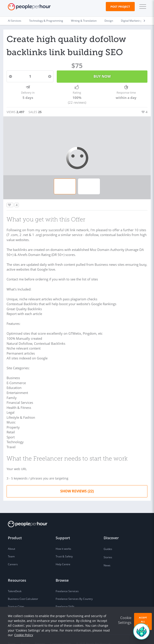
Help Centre (63, 556)
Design (109, 21)
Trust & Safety (64, 548)
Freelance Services (67, 582)
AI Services (15, 21)
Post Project (120, 7)
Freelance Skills (65, 598)
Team (11, 548)
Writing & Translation (84, 21)
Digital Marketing (131, 21)
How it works (63, 540)
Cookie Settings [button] (125, 620)
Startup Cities (16, 598)
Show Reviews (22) (77, 482)
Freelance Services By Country (74, 590)
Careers (13, 556)
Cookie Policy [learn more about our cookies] (24, 635)
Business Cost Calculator (23, 590)
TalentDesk (15, 582)
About (12, 540)
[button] (142, 7)
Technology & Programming (46, 21)
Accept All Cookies (143, 621)
